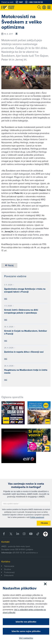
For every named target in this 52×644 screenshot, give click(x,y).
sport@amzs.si (32, 553)
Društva (7, 569)
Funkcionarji (9, 572)
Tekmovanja (9, 566)
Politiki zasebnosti (37, 517)
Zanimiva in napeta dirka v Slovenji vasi (24, 352)
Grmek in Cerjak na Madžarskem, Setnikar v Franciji (26, 332)
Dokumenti (9, 575)
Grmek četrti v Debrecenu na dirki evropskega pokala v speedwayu (21, 311)
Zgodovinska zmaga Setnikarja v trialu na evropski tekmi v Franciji (25, 290)
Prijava (44, 523)
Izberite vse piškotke (26, 622)
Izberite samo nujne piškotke (26, 631)
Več (6, 299)
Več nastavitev (26, 638)
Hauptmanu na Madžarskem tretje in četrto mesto (26, 371)
